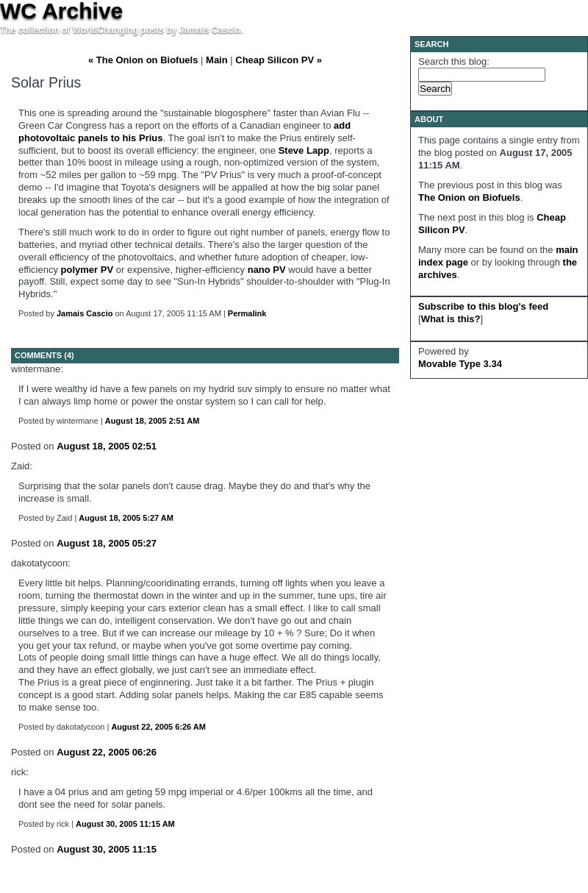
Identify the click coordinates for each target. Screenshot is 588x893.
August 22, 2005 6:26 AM (158, 727)
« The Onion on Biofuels (143, 60)
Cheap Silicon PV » (279, 60)
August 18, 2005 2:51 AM (153, 421)
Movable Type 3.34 (460, 364)
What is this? (451, 319)
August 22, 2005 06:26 (107, 752)
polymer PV (87, 270)
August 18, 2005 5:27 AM (126, 518)
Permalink (247, 313)
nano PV (267, 270)
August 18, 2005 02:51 (107, 446)
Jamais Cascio (85, 313)
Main (217, 60)
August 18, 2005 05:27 (107, 543)
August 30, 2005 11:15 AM (125, 824)
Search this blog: (454, 61)
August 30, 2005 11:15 (107, 849)
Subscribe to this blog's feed (483, 306)
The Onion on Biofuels (469, 198)
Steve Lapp (304, 150)
